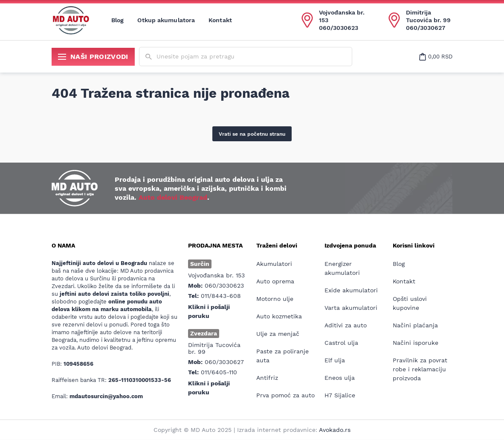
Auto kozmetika (279, 316)
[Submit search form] (149, 57)
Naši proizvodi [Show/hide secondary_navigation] (93, 57)
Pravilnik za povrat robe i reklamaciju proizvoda (420, 369)
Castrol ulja (341, 343)
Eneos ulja (340, 378)
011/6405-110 (219, 372)
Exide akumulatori (351, 290)
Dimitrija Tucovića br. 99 (428, 16)
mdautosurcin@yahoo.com (106, 396)
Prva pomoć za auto (285, 395)
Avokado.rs (335, 430)
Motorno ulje (275, 299)
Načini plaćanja (415, 325)
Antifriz (267, 378)
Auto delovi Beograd (173, 197)
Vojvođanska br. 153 (342, 16)
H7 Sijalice (340, 395)
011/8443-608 (221, 296)
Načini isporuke (416, 343)
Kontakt (220, 20)
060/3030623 (339, 28)
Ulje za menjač (278, 334)
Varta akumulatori (351, 308)
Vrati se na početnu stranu (252, 134)
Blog (117, 20)
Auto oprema (275, 281)
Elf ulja (335, 360)
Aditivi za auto (346, 325)
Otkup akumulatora (166, 20)
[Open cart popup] (436, 57)
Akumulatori (274, 264)
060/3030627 (426, 28)
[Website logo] (71, 20)
